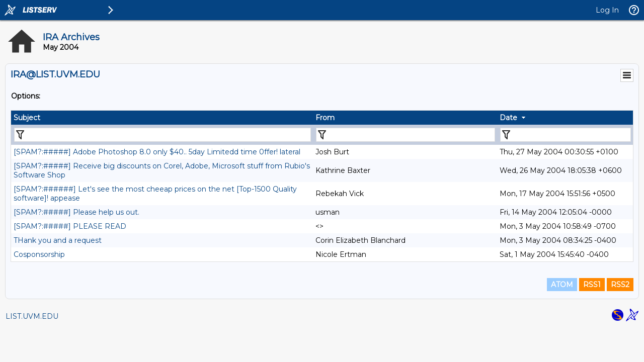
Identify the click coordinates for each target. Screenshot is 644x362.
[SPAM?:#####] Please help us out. (76, 212)
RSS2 (620, 285)
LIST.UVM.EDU (32, 316)
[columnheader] (162, 118)
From (325, 118)
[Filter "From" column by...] (406, 135)
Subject (27, 118)
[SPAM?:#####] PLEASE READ (70, 226)
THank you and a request (58, 240)
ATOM (562, 285)
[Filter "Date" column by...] (566, 135)
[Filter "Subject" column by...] (163, 135)
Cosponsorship (39, 254)
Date (508, 118)
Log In (607, 10)
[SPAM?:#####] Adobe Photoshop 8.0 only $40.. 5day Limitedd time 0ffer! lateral (157, 152)
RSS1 (592, 285)
